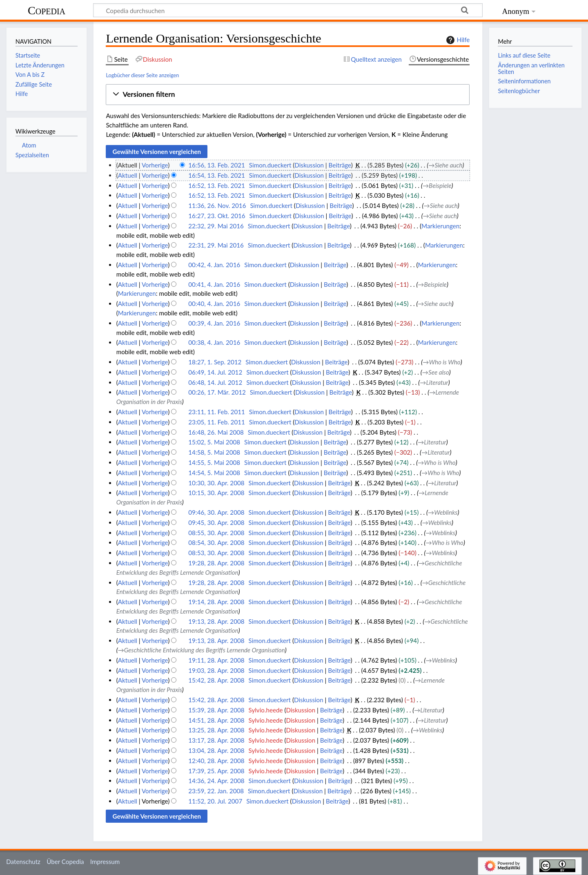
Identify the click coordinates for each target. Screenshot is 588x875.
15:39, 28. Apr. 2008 (216, 710)
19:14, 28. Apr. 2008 (216, 602)
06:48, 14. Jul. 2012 (215, 382)
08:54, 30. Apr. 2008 (216, 542)
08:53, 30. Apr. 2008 (216, 553)
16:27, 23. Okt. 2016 (217, 216)
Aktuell (128, 175)
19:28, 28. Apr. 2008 (216, 563)
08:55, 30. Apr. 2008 (216, 533)
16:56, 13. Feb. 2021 (217, 165)
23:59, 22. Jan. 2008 (216, 791)
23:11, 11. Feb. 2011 (217, 412)
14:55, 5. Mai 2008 (214, 462)
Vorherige (155, 165)
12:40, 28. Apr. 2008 (216, 761)
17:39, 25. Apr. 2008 (216, 771)
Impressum (105, 862)
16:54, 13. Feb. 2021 (217, 175)
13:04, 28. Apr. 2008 (216, 750)
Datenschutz (23, 862)
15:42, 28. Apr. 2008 (216, 680)
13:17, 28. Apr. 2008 (216, 740)
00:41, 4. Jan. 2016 (214, 284)
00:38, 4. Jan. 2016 (214, 342)
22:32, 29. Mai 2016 (216, 226)
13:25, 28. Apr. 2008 (216, 730)
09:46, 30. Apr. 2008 (216, 512)
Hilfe (457, 40)
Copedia (47, 10)
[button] (288, 95)
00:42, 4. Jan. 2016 (214, 265)
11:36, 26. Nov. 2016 (217, 205)
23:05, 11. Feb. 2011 (217, 422)
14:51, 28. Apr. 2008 (216, 720)
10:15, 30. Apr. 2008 (216, 493)
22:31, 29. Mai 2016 (216, 245)
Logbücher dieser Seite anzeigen (142, 75)
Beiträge (340, 165)
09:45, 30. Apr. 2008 (216, 522)
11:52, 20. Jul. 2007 (215, 801)
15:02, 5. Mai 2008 (214, 442)
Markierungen (440, 226)
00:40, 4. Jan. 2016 (214, 304)
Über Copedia (65, 862)
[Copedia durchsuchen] (288, 10)
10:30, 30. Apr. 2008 (216, 483)
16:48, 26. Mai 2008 (216, 432)
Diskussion (309, 165)
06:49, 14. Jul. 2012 (215, 372)
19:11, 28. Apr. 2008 (216, 660)
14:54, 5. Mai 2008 (214, 473)
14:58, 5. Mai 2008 (214, 452)
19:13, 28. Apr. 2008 (216, 621)
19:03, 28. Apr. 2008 (216, 670)
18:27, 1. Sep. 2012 (215, 362)
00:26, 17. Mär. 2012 (217, 392)
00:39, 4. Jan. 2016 (214, 323)
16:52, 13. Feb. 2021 (217, 185)
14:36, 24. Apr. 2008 (216, 781)
